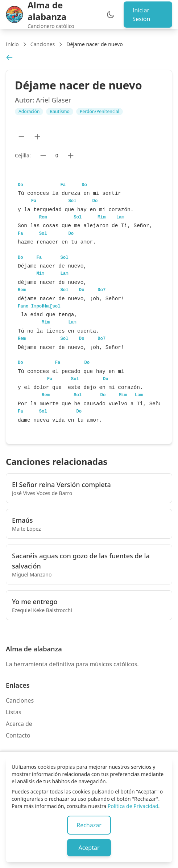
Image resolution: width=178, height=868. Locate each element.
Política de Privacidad (133, 806)
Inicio (12, 44)
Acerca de (19, 724)
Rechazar (89, 825)
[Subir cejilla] (71, 156)
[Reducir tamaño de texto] (21, 137)
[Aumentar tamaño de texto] (37, 137)
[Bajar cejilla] (43, 156)
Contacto (18, 735)
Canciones (43, 44)
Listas (14, 712)
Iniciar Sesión (141, 15)
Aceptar (89, 848)
